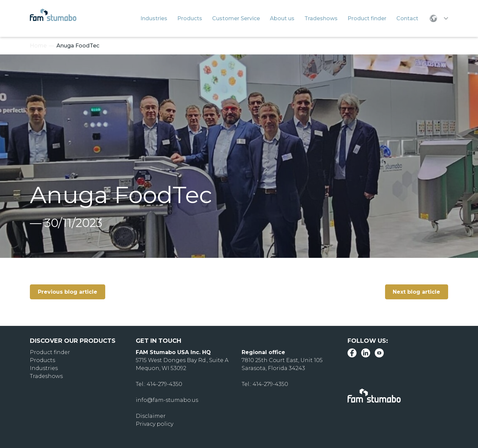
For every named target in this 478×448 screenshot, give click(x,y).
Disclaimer (151, 416)
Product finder (50, 352)
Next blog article (416, 292)
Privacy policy (155, 424)
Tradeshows (46, 376)
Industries (44, 368)
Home (38, 46)
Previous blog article (68, 292)
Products (42, 360)
